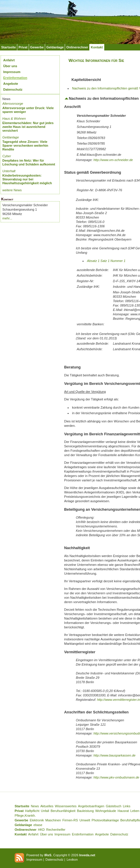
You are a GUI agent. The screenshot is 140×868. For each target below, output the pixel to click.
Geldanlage (55, 47)
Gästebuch (113, 806)
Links (127, 806)
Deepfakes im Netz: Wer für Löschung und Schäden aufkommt (29, 162)
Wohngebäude (106, 811)
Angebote (11, 84)
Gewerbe (37, 47)
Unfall (45, 811)
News (35, 806)
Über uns (10, 66)
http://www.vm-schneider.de (113, 160)
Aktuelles (47, 806)
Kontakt (97, 47)
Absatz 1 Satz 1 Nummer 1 (106, 261)
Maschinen (53, 820)
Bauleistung (86, 811)
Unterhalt (9, 171)
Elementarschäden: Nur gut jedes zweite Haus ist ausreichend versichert (28, 127)
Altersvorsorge (13, 104)
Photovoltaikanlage (105, 820)
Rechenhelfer (56, 830)
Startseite (8, 47)
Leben (135, 811)
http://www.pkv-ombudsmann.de (116, 777)
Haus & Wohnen (14, 119)
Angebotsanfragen (91, 806)
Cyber (7, 156)
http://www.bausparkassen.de (115, 755)
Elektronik (37, 820)
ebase (38, 825)
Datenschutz (13, 89)
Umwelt (85, 820)
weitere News (12, 190)
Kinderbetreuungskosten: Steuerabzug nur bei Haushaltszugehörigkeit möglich (27, 179)
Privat (23, 47)
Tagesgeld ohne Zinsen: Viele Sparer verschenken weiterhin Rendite (25, 145)
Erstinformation (15, 78)
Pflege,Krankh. (25, 815)
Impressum (12, 72)
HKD (41, 830)
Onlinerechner (77, 47)
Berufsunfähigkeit (63, 811)
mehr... (7, 218)
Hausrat (123, 811)
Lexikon (72, 859)
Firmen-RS (70, 820)
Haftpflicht (32, 811)
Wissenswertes (66, 806)
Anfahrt (9, 60)
